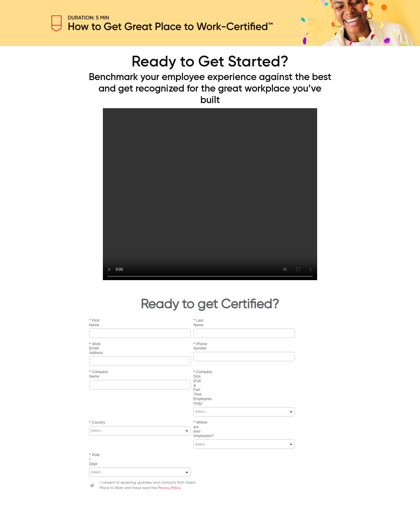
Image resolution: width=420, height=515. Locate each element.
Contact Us (184, 500)
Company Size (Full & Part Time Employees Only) (236, 358)
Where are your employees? (218, 377)
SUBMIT (210, 468)
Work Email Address (107, 339)
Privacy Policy (169, 420)
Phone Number (207, 339)
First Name (100, 320)
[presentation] (130, 448)
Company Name (104, 358)
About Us (65, 500)
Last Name (204, 320)
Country (97, 377)
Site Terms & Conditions (96, 500)
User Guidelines (158, 500)
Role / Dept (100, 396)
